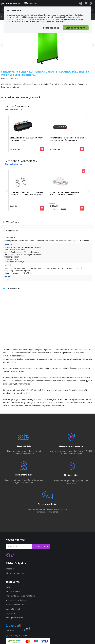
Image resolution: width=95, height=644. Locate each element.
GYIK (8, 587)
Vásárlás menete (13, 591)
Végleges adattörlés (14, 618)
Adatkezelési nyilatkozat (16, 600)
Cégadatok (10, 613)
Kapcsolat (10, 569)
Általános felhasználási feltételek (20, 596)
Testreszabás (45, 28)
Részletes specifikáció (10, 87)
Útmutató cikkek (13, 609)
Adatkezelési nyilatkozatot (16, 21)
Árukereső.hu (10, 631)
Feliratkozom (41, 546)
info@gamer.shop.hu (15, 573)
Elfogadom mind (74, 28)
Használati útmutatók (15, 604)
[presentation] (2, 45)
